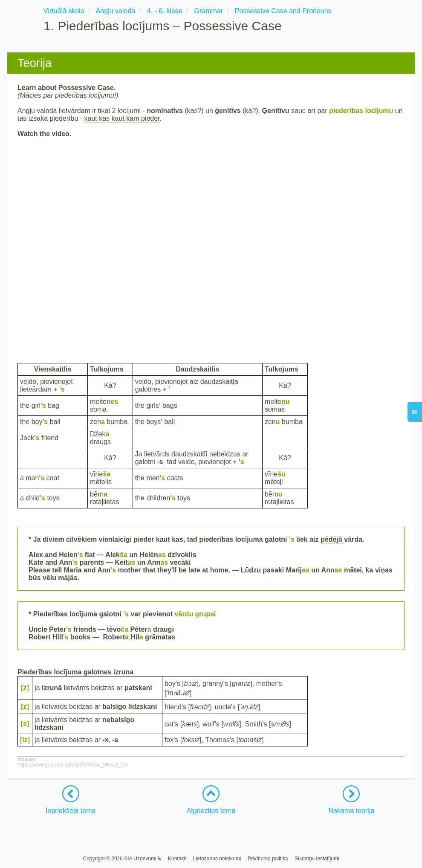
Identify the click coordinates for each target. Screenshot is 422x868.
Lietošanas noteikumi (217, 859)
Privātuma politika (268, 859)
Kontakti (177, 859)
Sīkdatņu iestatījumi (317, 859)
